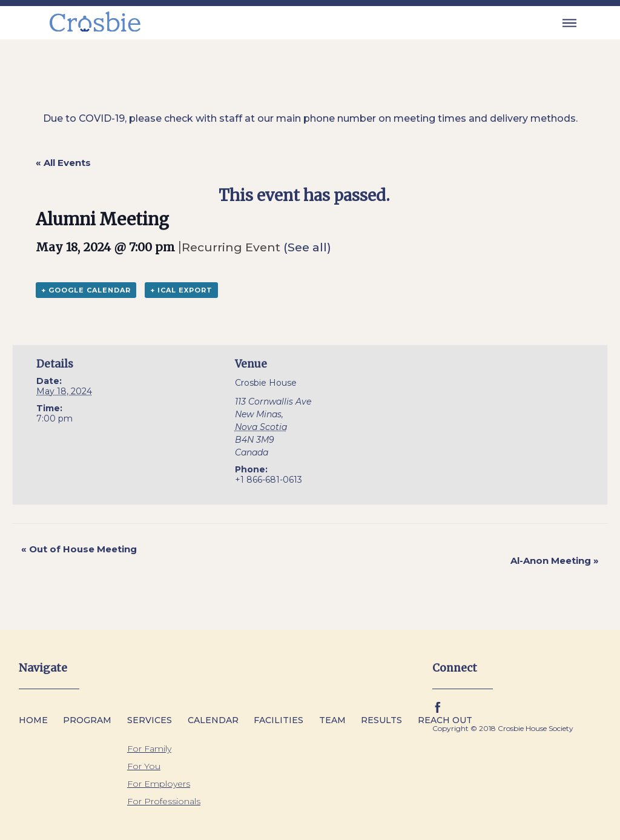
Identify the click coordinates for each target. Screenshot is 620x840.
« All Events (63, 163)
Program (87, 720)
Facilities (279, 720)
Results (381, 720)
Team (332, 720)
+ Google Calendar (86, 290)
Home (33, 720)
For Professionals (164, 801)
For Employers (159, 784)
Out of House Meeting (79, 549)
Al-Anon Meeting (555, 561)
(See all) (307, 247)
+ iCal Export (181, 290)
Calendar (213, 720)
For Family (149, 749)
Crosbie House (266, 383)
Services (150, 720)
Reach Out (445, 720)
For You (144, 766)
